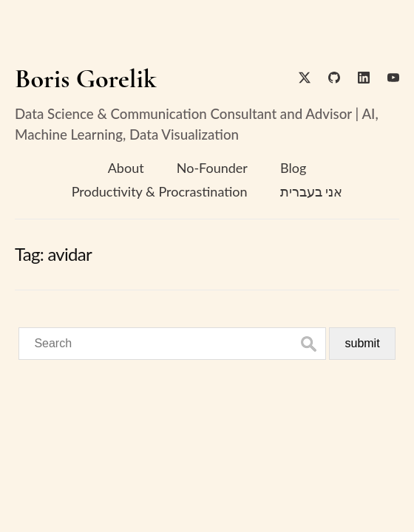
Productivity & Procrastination (160, 191)
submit (362, 343)
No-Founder (212, 168)
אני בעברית (312, 191)
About (126, 168)
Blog (293, 168)
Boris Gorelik (86, 79)
